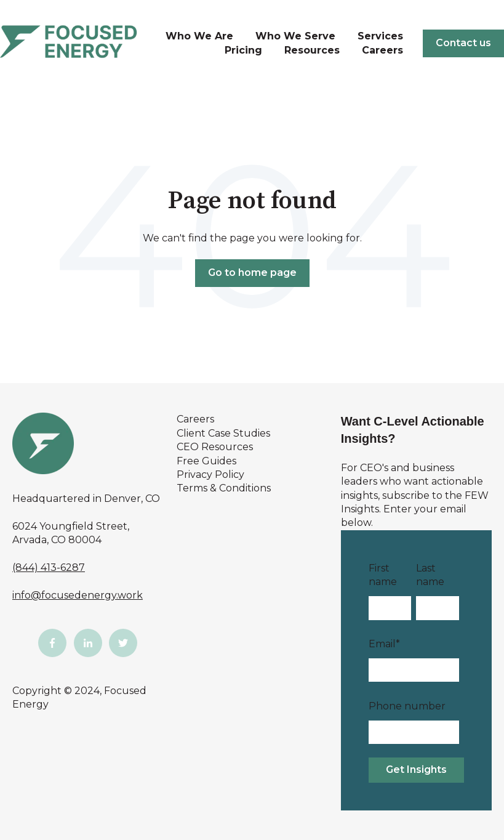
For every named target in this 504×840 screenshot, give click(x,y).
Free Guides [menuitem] (206, 461)
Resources (312, 50)
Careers (382, 50)
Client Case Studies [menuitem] (223, 433)
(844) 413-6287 (49, 567)
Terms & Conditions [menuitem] (224, 488)
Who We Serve (295, 36)
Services (380, 36)
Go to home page (252, 273)
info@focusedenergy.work (78, 595)
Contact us (463, 43)
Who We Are (199, 36)
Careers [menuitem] (195, 419)
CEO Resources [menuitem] (215, 447)
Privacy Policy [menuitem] (210, 475)
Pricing (243, 50)
